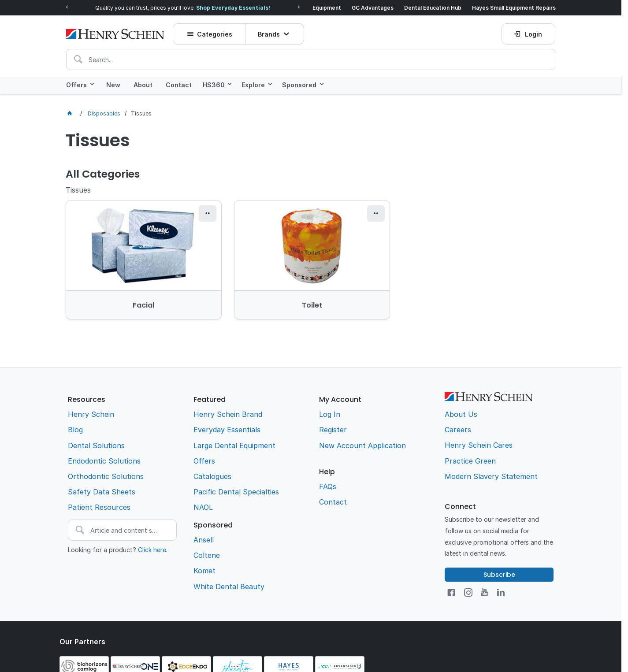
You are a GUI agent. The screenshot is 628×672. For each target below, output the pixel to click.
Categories (215, 33)
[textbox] (311, 58)
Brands (269, 33)
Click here (152, 549)
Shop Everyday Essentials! (233, 8)
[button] (207, 214)
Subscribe (499, 574)
